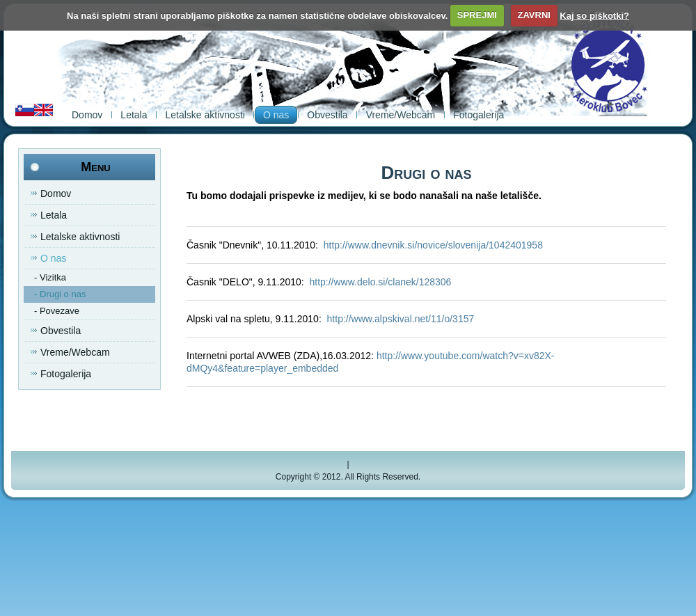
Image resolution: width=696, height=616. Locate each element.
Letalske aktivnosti (205, 115)
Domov (87, 115)
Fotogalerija (478, 115)
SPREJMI (477, 15)
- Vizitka (50, 277)
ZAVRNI (533, 15)
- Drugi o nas (60, 294)
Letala (134, 115)
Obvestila (327, 115)
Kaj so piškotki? (594, 15)
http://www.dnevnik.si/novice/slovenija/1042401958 (433, 245)
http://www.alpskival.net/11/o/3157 (401, 319)
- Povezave (57, 311)
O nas (276, 115)
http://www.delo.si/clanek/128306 (380, 282)
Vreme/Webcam (401, 115)
